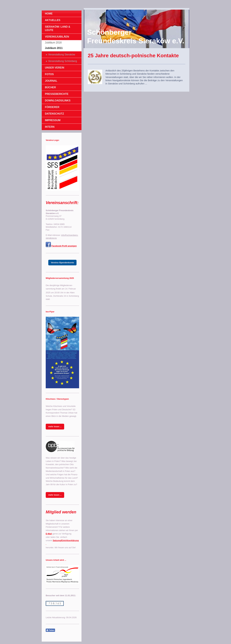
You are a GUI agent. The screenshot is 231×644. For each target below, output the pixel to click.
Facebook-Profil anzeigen (64, 246)
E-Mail (49, 534)
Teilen (50, 630)
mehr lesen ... (55, 427)
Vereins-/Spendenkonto (62, 263)
